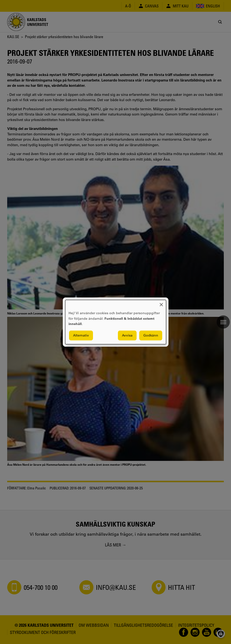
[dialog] (116, 322)
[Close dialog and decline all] (161, 303)
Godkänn (151, 335)
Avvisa (127, 335)
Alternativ (81, 335)
